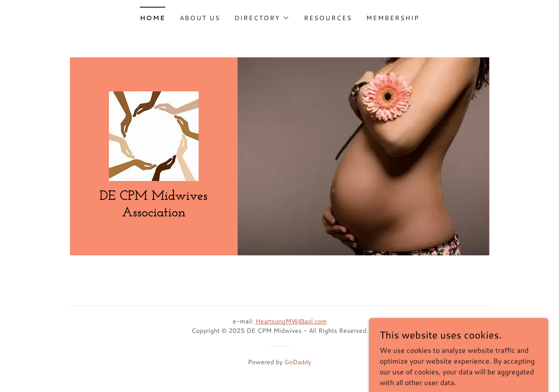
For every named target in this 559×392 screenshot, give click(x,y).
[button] (262, 18)
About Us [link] (200, 18)
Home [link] (153, 18)
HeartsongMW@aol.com (291, 321)
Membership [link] (393, 18)
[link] (154, 135)
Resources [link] (328, 18)
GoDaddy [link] (298, 362)
